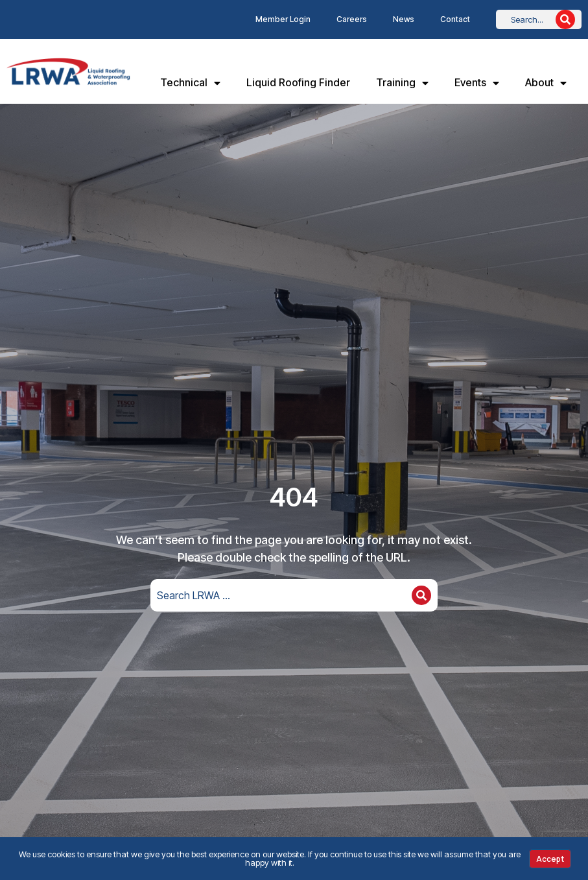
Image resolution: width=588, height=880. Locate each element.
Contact (455, 19)
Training (402, 83)
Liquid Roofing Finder (298, 82)
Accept (550, 859)
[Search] (565, 19)
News (404, 19)
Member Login (283, 19)
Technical (190, 83)
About (546, 83)
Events (477, 83)
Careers (352, 19)
